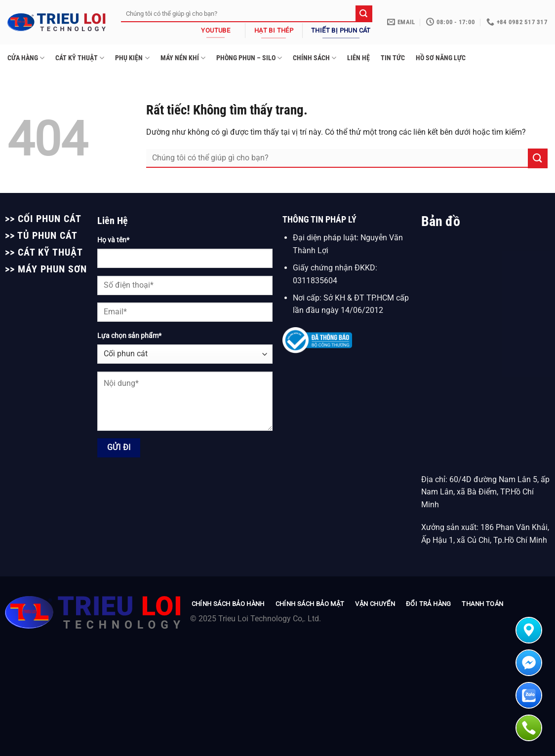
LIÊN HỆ (358, 58)
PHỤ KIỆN (132, 58)
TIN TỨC (393, 58)
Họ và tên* (113, 240)
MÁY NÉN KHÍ (183, 58)
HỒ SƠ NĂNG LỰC (441, 58)
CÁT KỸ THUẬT (80, 58)
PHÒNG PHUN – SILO (249, 58)
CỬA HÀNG (26, 58)
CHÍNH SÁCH (315, 58)
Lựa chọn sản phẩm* (129, 336)
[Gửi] (364, 14)
